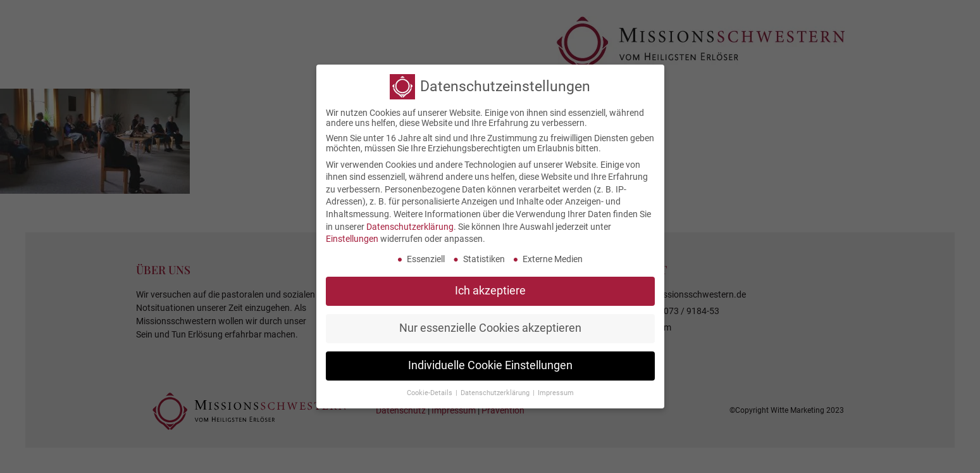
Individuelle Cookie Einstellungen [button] (490, 365)
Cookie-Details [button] (431, 392)
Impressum (556, 392)
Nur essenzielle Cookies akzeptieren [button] (490, 327)
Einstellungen (352, 238)
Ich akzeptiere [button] (490, 290)
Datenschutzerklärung (410, 226)
